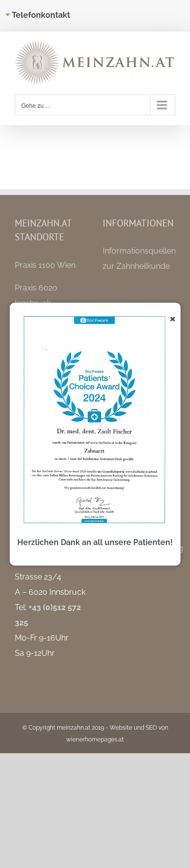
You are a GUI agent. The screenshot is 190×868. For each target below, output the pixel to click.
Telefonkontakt (41, 15)
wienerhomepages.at (95, 739)
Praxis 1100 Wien (45, 265)
